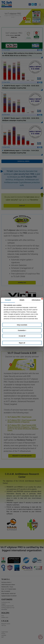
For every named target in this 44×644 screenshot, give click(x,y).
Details (22, 300)
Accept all (22, 336)
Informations (36, 300)
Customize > (22, 330)
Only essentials (22, 325)
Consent (8, 300)
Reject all (22, 343)
